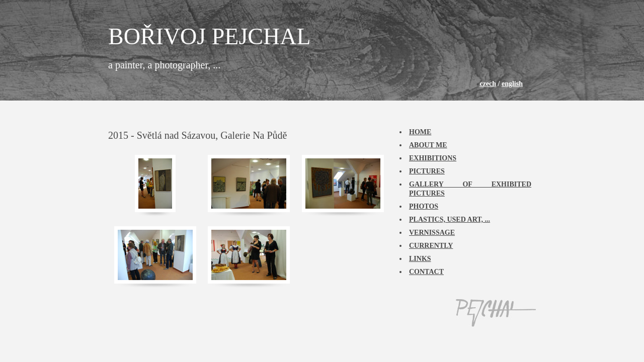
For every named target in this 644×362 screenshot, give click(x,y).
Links (420, 259)
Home (420, 132)
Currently (431, 246)
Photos (424, 206)
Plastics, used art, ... (450, 219)
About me (428, 145)
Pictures (427, 171)
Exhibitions (433, 158)
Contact (426, 272)
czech (488, 84)
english (512, 84)
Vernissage (432, 233)
